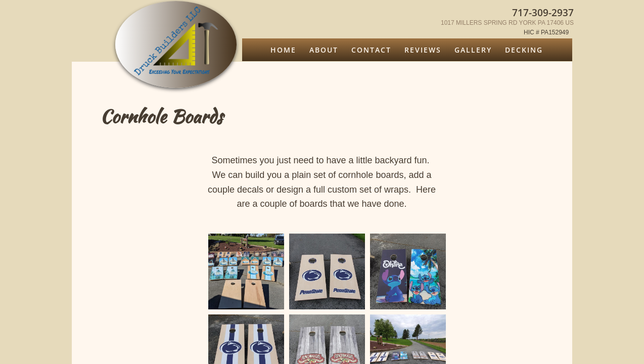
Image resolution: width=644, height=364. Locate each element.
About (324, 50)
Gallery (473, 50)
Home (283, 50)
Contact (371, 50)
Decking (524, 50)
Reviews (423, 50)
